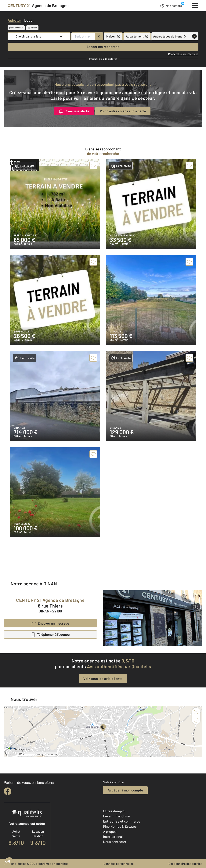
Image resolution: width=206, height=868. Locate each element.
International (113, 837)
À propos (110, 831)
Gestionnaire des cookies (185, 864)
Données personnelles (119, 864)
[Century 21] (38, 6)
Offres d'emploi (114, 811)
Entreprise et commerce (122, 821)
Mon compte (171, 5)
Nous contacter (115, 842)
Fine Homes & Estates (120, 826)
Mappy (40, 755)
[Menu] (195, 5)
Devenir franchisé (116, 816)
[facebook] (8, 791)
